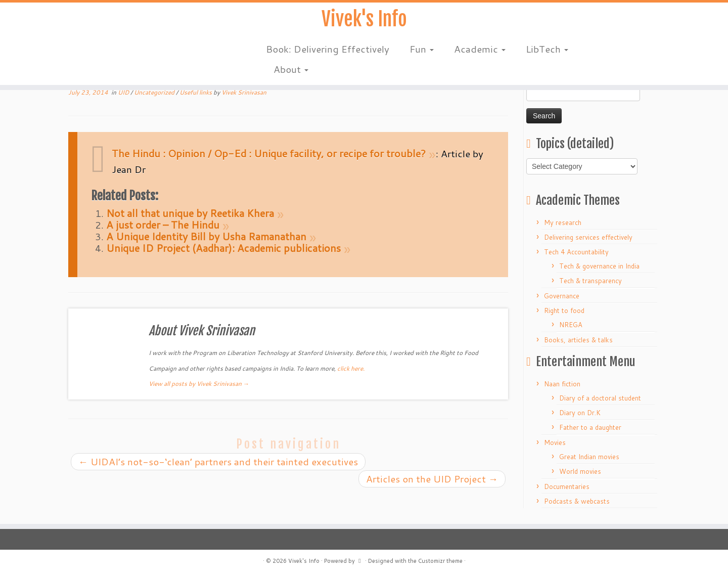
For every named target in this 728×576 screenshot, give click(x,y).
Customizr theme (440, 561)
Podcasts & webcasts (577, 501)
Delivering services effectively (588, 237)
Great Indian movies (589, 457)
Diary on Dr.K (580, 413)
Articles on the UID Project (432, 479)
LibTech (547, 50)
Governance (562, 296)
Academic (480, 50)
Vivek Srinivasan (244, 92)
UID (124, 92)
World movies (580, 471)
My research (563, 223)
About (291, 71)
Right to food (564, 311)
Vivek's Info (364, 20)
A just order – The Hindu (163, 225)
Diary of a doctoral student (600, 398)
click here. (351, 368)
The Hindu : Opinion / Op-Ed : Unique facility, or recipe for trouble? (269, 153)
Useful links (196, 92)
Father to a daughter (590, 427)
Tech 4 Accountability (576, 252)
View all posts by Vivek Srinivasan (199, 384)
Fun (422, 50)
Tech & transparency (590, 281)
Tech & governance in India (599, 266)
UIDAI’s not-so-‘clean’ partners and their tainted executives (218, 461)
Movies (555, 442)
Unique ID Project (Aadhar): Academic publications (223, 248)
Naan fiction (562, 384)
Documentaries (567, 486)
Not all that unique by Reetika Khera (190, 213)
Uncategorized (155, 92)
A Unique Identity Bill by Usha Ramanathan (206, 236)
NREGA (571, 325)
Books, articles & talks (578, 340)
